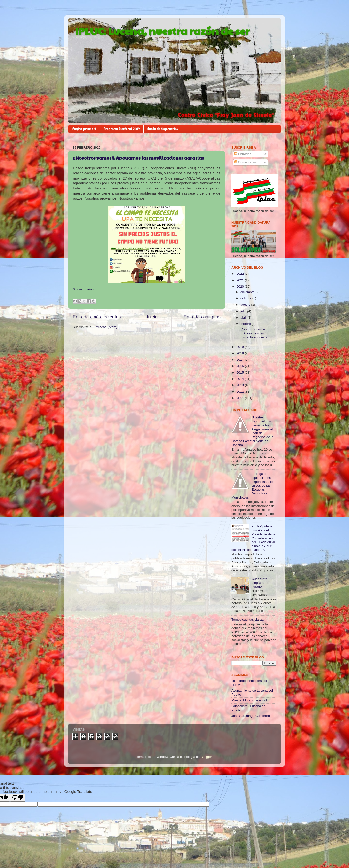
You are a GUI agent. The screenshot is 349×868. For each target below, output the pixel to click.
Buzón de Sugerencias (163, 129)
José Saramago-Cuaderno (251, 716)
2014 (241, 379)
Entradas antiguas (202, 317)
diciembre (248, 292)
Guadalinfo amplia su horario (259, 583)
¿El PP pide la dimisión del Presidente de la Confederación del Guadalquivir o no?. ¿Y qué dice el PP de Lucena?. (253, 538)
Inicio (152, 317)
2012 (241, 392)
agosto (246, 305)
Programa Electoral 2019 (122, 129)
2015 (241, 372)
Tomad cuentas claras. (248, 620)
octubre (246, 298)
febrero (246, 324)
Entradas (243, 154)
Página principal (84, 129)
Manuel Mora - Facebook (250, 700)
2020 (241, 286)
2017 (241, 360)
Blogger (206, 757)
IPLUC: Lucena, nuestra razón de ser (162, 31)
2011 (241, 398)
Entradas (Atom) (105, 327)
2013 (241, 385)
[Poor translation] (18, 798)
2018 (241, 353)
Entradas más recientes (97, 317)
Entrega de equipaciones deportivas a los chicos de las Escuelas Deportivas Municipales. (253, 485)
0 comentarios (83, 289)
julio (244, 311)
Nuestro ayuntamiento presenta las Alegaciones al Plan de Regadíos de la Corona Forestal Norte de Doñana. (252, 431)
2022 (241, 274)
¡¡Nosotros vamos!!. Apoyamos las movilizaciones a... (255, 333)
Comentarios (246, 162)
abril (244, 317)
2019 (241, 347)
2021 (241, 280)
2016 (241, 366)
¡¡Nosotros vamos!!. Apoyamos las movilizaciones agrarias (139, 158)
